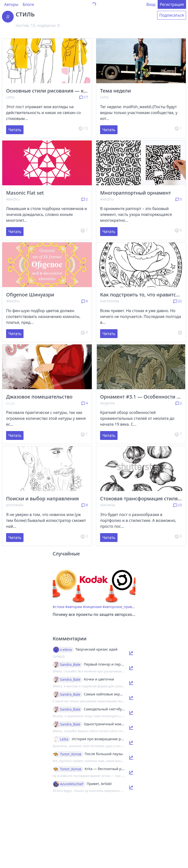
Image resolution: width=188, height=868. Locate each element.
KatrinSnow (110, 301)
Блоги (28, 4)
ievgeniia (107, 403)
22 (178, 301)
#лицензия (92, 607)
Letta (10, 97)
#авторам (74, 607)
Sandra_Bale (70, 665)
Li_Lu (10, 403)
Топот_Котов (71, 754)
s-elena (66, 650)
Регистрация (172, 4)
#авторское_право (118, 607)
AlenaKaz (108, 505)
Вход (151, 4)
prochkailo (15, 505)
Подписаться (172, 15)
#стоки (59, 607)
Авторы (11, 4)
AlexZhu (13, 199)
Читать (15, 130)
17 (84, 97)
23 (178, 505)
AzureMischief (72, 784)
